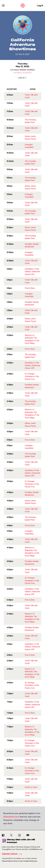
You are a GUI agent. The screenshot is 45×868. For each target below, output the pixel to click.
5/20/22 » (27, 73)
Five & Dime (30, 288)
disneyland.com (11, 817)
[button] (23, 78)
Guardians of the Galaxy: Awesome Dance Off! (32, 272)
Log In (40, 5)
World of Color (31, 787)
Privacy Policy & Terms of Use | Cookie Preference (20, 861)
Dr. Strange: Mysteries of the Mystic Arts (32, 376)
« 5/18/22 (18, 73)
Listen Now (13, 854)
